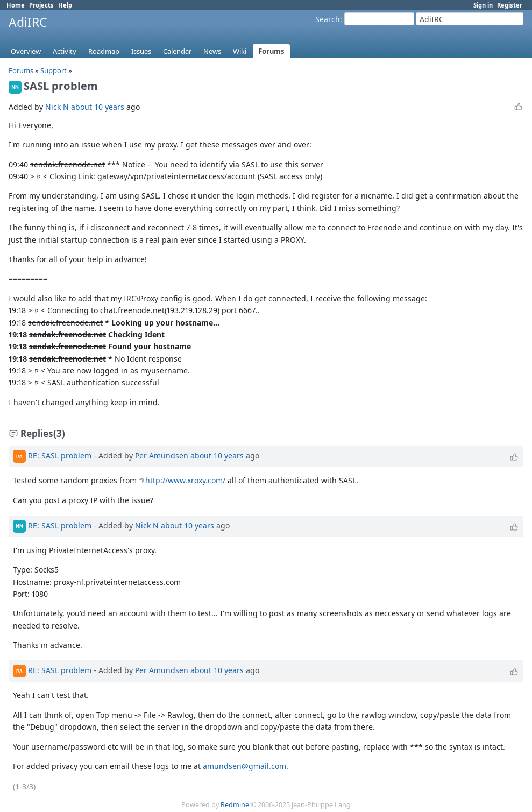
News (212, 51)
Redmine (235, 805)
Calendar (177, 51)
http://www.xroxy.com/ (185, 480)
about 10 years (98, 107)
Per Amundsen (162, 456)
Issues (141, 51)
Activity (65, 51)
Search (328, 19)
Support (54, 70)
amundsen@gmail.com (244, 766)
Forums (271, 51)
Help (65, 5)
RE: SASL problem (60, 456)
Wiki (240, 51)
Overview (26, 51)
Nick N (57, 107)
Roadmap (104, 51)
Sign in (483, 5)
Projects (41, 5)
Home (16, 5)
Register (510, 5)
